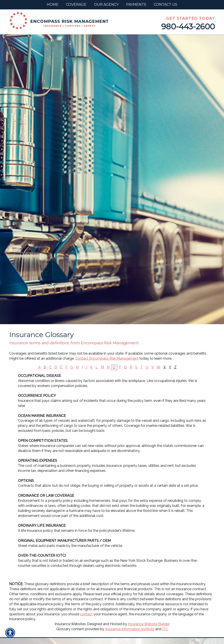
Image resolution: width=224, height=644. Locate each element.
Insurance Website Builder (149, 624)
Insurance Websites (70, 624)
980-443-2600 (188, 27)
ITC (165, 629)
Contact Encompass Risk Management (107, 358)
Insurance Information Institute (130, 629)
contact (86, 614)
